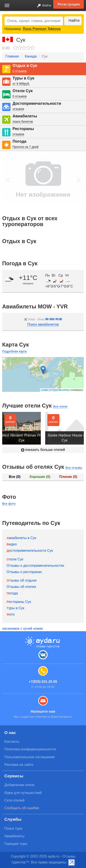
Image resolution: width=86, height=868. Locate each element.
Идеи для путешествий (23, 793)
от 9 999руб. (21, 84)
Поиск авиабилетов (43, 324)
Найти (74, 20)
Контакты (12, 742)
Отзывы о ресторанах (24, 572)
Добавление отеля (19, 785)
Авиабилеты (25, 116)
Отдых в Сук (25, 66)
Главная (12, 56)
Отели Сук (22, 91)
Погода (19, 141)
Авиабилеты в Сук (21, 538)
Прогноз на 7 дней (25, 147)
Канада (31, 56)
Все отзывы (74, 468)
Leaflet (45, 390)
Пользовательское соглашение (29, 757)
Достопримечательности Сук (30, 551)
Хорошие (40, 477)
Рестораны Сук (19, 602)
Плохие (68, 477)
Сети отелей (14, 800)
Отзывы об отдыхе (22, 580)
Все (15, 477)
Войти (43, 6)
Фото (11, 614)
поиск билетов (23, 122)
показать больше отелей (43, 450)
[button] (8, 179)
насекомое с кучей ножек (22, 629)
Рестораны (23, 129)
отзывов (18, 109)
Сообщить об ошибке (22, 808)
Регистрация (69, 4)
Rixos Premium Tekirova (42, 29)
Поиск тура (13, 828)
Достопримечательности (37, 103)
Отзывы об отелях (21, 587)
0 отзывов (20, 71)
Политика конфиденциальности (30, 749)
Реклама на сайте (19, 765)
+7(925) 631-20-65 (43, 682)
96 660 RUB (54, 319)
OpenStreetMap (61, 390)
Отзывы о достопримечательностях (35, 566)
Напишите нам (43, 711)
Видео (12, 544)
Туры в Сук (23, 78)
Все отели (60, 406)
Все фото (9, 504)
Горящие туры (16, 844)
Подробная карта (14, 351)
